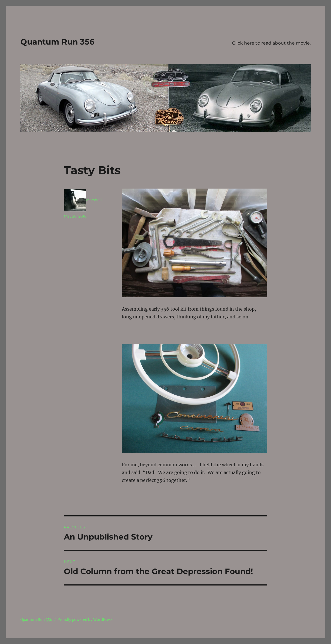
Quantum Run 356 (57, 42)
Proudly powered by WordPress (85, 620)
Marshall (94, 200)
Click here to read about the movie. (271, 43)
